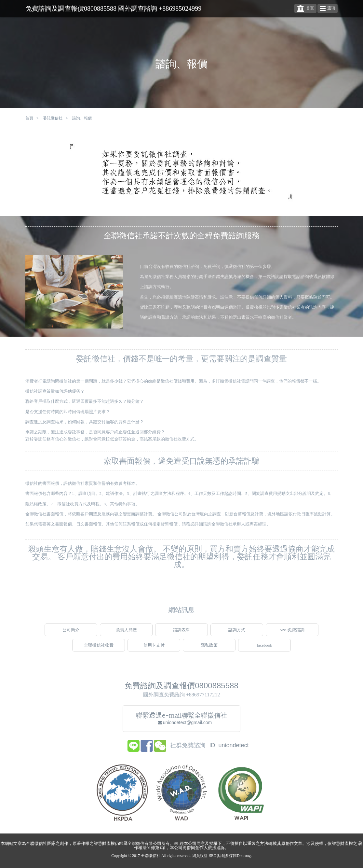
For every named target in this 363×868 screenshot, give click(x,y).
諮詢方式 (237, 635)
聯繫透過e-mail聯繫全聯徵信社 (181, 723)
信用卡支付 (154, 650)
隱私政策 (209, 650)
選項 (328, 8)
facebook (264, 650)
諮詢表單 (181, 635)
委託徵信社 (53, 118)
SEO (213, 856)
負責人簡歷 (126, 635)
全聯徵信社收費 (99, 650)
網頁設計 (200, 856)
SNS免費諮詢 (292, 635)
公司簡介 (71, 635)
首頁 (305, 8)
